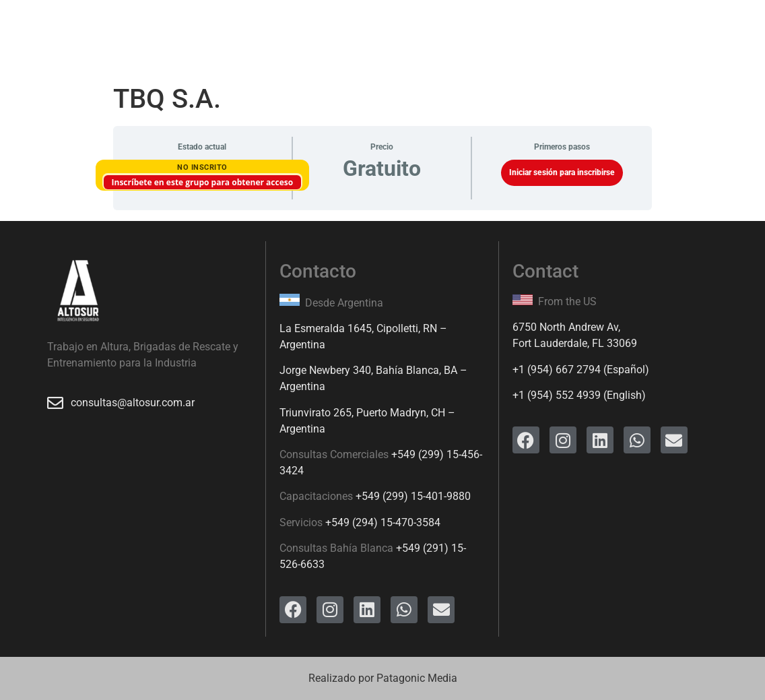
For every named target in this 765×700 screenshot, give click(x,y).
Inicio (98, 30)
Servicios (160, 30)
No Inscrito (202, 167)
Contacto (531, 30)
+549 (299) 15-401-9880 (413, 496)
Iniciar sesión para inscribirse (562, 172)
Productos (292, 30)
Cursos (225, 30)
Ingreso (465, 30)
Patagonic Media (417, 678)
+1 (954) (534, 370)
